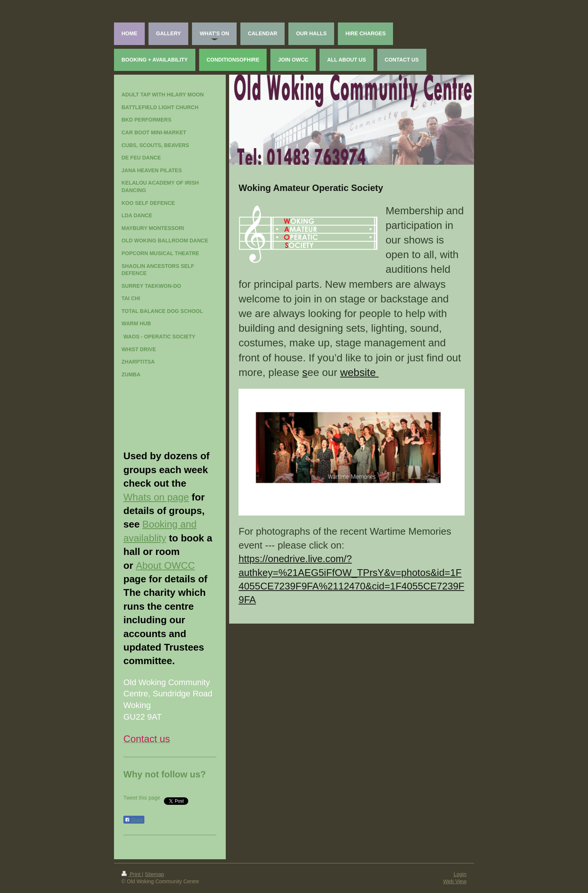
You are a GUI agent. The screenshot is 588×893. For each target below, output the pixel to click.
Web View (455, 881)
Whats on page (156, 497)
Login (460, 874)
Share (134, 820)
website (359, 372)
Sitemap (154, 874)
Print (132, 874)
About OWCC (165, 565)
